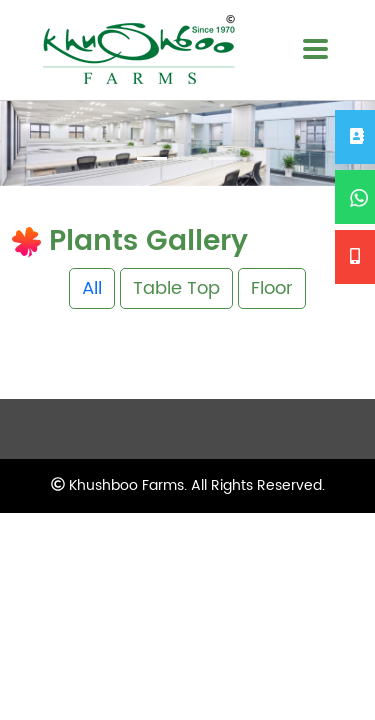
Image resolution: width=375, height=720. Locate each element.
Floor (272, 288)
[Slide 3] (224, 158)
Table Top (176, 288)
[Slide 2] (188, 158)
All (92, 288)
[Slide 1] (152, 158)
